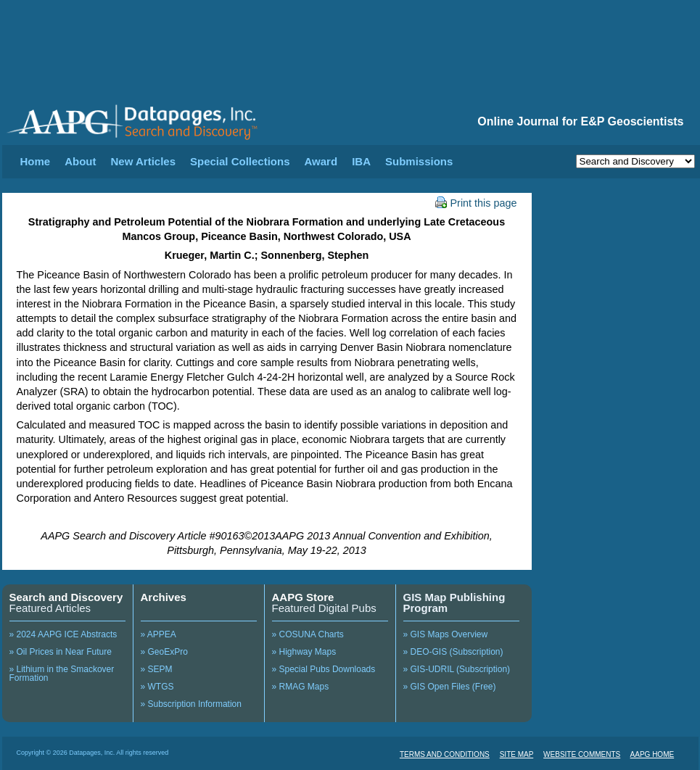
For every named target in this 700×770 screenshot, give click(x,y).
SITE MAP (517, 754)
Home (36, 161)
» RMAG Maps (301, 687)
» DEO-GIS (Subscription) (453, 652)
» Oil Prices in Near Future (61, 652)
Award (321, 161)
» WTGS (157, 687)
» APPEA (158, 634)
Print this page (476, 203)
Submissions (419, 161)
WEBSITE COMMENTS (582, 754)
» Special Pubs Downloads (324, 669)
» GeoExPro (164, 652)
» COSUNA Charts (308, 634)
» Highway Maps (304, 652)
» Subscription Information (191, 704)
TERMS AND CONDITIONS (445, 754)
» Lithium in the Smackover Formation (62, 674)
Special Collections (240, 161)
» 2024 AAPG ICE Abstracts (63, 634)
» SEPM (157, 669)
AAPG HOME (652, 754)
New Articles (143, 161)
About (80, 161)
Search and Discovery (66, 597)
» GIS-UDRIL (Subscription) (457, 669)
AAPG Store (303, 597)
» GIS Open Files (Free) (450, 687)
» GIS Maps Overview (446, 634)
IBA (361, 161)
